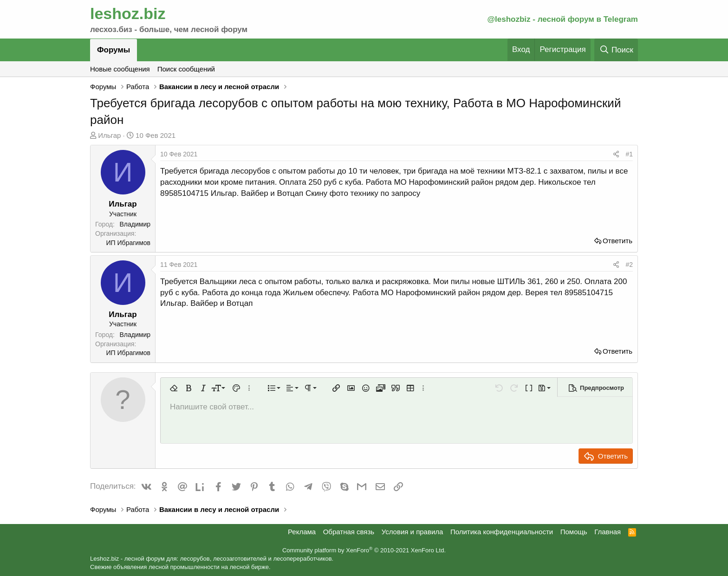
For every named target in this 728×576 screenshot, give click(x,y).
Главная (608, 532)
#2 (629, 265)
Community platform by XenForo (364, 550)
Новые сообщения (120, 69)
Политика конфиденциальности (502, 532)
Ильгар (109, 135)
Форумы (114, 50)
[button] (174, 388)
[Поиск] (616, 50)
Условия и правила (413, 532)
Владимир (135, 224)
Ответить (617, 241)
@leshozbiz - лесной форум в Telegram (562, 19)
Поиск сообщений (186, 69)
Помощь (574, 532)
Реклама (302, 532)
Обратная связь (349, 532)
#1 (629, 154)
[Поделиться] (616, 155)
